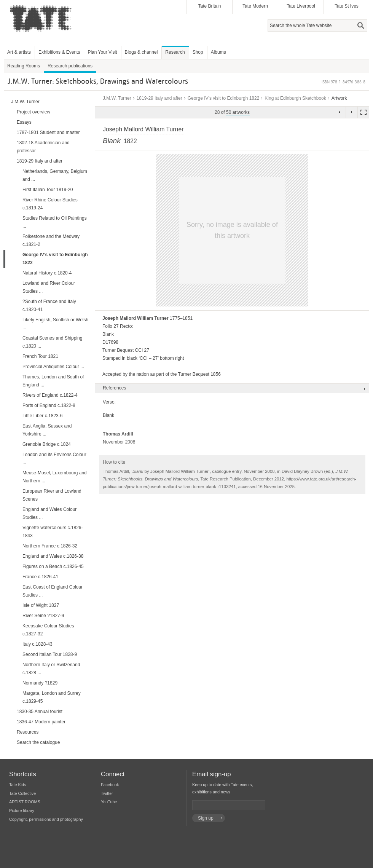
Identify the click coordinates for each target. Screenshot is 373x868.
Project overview (33, 112)
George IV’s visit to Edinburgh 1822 (224, 98)
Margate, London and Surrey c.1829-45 (52, 697)
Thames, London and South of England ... (53, 381)
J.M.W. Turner (117, 98)
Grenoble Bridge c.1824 (47, 444)
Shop (198, 52)
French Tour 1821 (40, 356)
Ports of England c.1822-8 (49, 405)
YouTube (109, 802)
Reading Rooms (24, 66)
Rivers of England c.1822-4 (50, 395)
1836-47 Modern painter (41, 722)
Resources (28, 732)
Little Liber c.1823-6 (42, 416)
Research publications (70, 66)
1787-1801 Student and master (48, 132)
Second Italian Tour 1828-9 (50, 654)
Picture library (22, 811)
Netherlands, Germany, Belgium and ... (55, 175)
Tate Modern (255, 6)
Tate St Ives (347, 6)
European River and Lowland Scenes (52, 495)
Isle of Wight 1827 (41, 605)
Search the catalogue (38, 742)
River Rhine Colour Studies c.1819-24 (50, 204)
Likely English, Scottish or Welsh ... (55, 324)
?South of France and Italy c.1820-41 (49, 306)
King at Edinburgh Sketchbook (295, 98)
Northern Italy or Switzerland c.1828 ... (51, 669)
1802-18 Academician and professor (43, 147)
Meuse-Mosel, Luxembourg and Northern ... (55, 477)
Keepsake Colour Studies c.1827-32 (48, 630)
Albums (218, 52)
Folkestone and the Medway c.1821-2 (51, 240)
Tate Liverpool (301, 6)
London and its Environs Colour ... (54, 459)
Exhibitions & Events (59, 52)
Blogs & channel (141, 52)
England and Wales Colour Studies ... (49, 513)
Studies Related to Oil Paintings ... (55, 222)
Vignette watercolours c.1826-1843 (53, 532)
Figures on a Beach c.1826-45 (53, 566)
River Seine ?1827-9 (43, 616)
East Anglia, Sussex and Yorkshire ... (47, 430)
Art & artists (19, 52)
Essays (24, 122)
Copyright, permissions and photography (46, 819)
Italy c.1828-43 (37, 644)
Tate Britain (209, 6)
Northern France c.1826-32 (50, 546)
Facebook (110, 785)
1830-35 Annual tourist (40, 712)
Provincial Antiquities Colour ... (53, 367)
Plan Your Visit (102, 52)
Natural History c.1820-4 (47, 273)
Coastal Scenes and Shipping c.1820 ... (52, 342)
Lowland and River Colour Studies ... (49, 287)
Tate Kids (18, 785)
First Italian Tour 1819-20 (48, 190)
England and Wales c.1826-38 (53, 556)
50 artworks (238, 112)
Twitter (107, 793)
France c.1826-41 (40, 577)
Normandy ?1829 (40, 683)
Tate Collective (22, 793)
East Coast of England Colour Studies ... (53, 591)
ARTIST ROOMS (25, 802)
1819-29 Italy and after (159, 98)
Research (175, 52)
